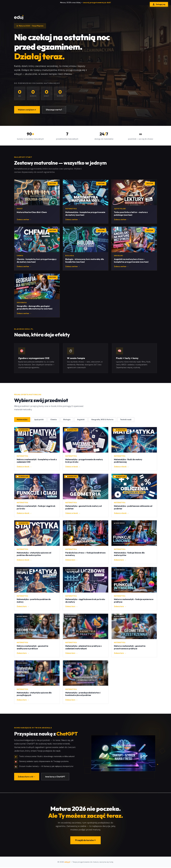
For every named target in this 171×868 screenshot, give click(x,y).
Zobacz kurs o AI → (27, 777)
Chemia (54, 420)
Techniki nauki (128, 420)
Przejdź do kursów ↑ (85, 841)
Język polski (39, 420)
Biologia (68, 420)
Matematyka (22, 420)
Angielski (82, 420)
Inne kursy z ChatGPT (56, 777)
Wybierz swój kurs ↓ (27, 110)
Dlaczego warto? (55, 110)
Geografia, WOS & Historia (104, 420)
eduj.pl (67, 863)
